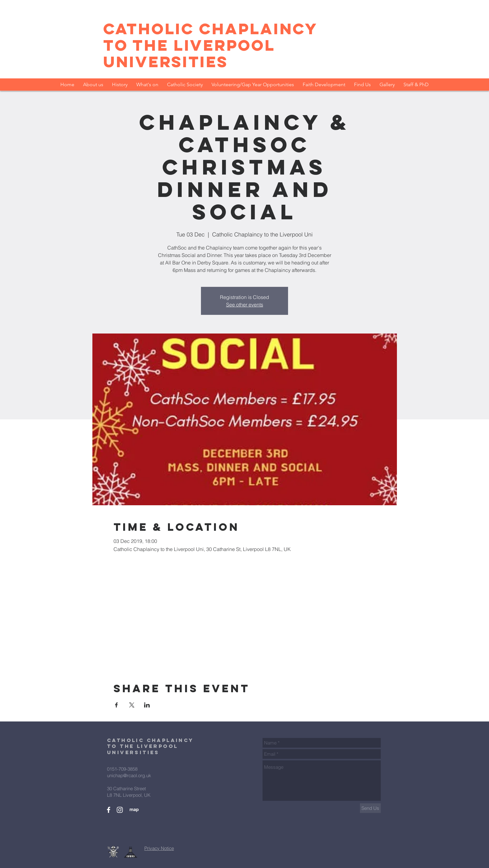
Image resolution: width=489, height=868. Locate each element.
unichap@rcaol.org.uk (129, 775)
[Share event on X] (132, 705)
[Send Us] (370, 808)
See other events (245, 305)
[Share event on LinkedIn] (147, 705)
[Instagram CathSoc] (120, 810)
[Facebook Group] (109, 810)
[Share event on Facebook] (116, 705)
